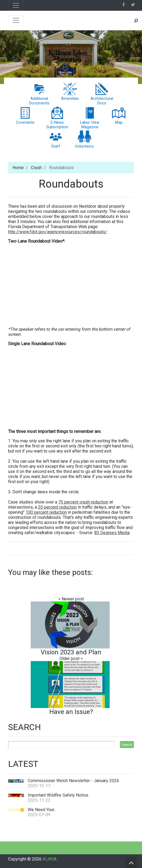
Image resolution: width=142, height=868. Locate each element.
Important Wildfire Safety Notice (58, 795)
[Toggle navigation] (16, 5)
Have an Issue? (71, 712)
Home (18, 168)
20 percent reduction (57, 507)
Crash (36, 168)
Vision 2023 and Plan (71, 652)
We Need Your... (42, 810)
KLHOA (49, 859)
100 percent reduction (46, 512)
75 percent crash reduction (83, 502)
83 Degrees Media (112, 533)
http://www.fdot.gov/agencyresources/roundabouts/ (58, 232)
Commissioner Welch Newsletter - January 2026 (73, 781)
